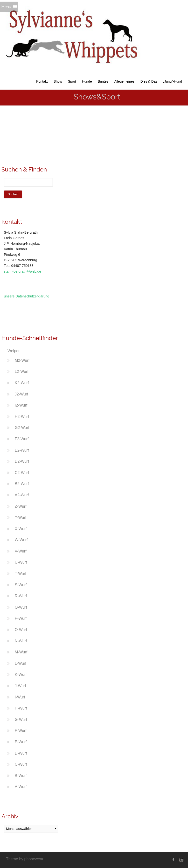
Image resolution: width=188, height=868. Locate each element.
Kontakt (42, 81)
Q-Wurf (21, 607)
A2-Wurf (22, 495)
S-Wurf (21, 585)
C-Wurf (21, 764)
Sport (72, 81)
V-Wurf (21, 551)
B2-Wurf (22, 484)
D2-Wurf (22, 461)
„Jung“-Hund (173, 81)
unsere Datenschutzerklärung (27, 296)
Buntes (103, 81)
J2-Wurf (21, 394)
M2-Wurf (22, 360)
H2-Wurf (22, 417)
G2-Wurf (22, 428)
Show (58, 81)
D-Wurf (21, 753)
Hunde (87, 81)
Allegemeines (124, 81)
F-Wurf (21, 731)
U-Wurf (21, 562)
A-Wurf (21, 787)
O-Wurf (21, 630)
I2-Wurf (21, 405)
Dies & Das (149, 81)
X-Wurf (21, 529)
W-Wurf (21, 540)
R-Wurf (21, 596)
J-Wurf (20, 686)
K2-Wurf (22, 383)
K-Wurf (21, 674)
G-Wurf (21, 720)
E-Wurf (21, 742)
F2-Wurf (22, 439)
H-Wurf (21, 708)
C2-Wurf (22, 473)
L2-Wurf (22, 372)
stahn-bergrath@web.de (23, 271)
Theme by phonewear (25, 859)
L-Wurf (21, 663)
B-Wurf (21, 776)
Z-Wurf (21, 506)
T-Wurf (21, 574)
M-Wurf (21, 652)
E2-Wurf (22, 450)
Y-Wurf (21, 517)
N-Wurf (21, 641)
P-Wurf (21, 618)
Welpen (14, 351)
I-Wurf (20, 697)
